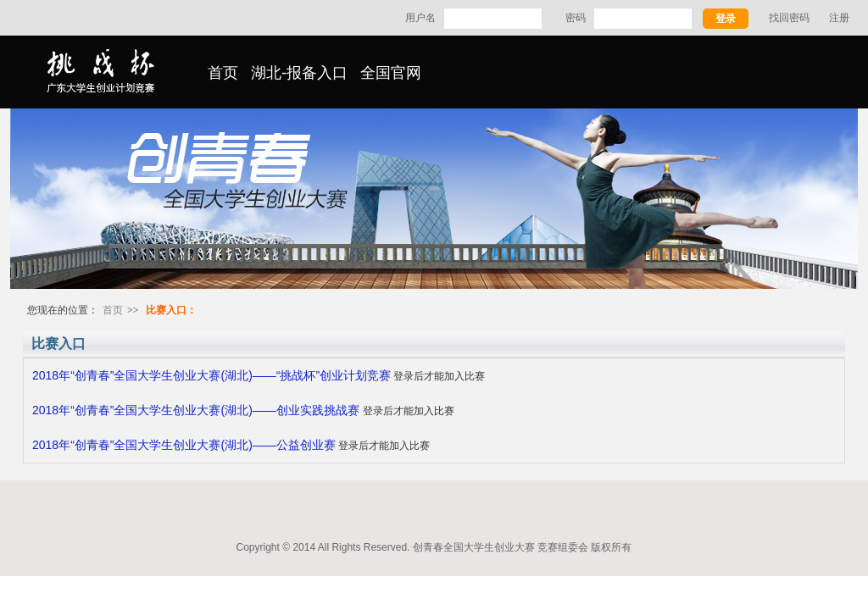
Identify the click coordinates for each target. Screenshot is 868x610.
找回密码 (789, 18)
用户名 (420, 18)
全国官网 (391, 73)
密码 (576, 18)
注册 (839, 18)
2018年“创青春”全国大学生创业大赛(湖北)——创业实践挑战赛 (198, 410)
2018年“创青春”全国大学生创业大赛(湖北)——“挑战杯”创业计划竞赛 (211, 375)
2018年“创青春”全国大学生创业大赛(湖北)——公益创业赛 (184, 445)
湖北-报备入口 (299, 73)
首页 (223, 73)
